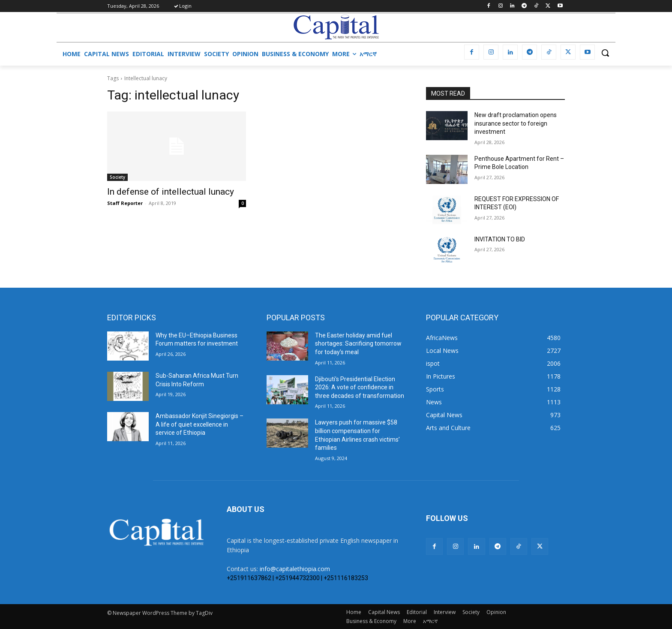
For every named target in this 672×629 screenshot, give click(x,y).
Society (117, 177)
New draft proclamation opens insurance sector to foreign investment (516, 123)
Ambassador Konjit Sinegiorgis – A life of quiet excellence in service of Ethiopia (199, 424)
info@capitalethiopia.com (295, 569)
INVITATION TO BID (500, 239)
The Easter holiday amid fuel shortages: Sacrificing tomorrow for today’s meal (358, 344)
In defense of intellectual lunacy (171, 192)
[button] (605, 53)
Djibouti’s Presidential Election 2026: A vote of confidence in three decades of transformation (360, 387)
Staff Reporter (125, 203)
